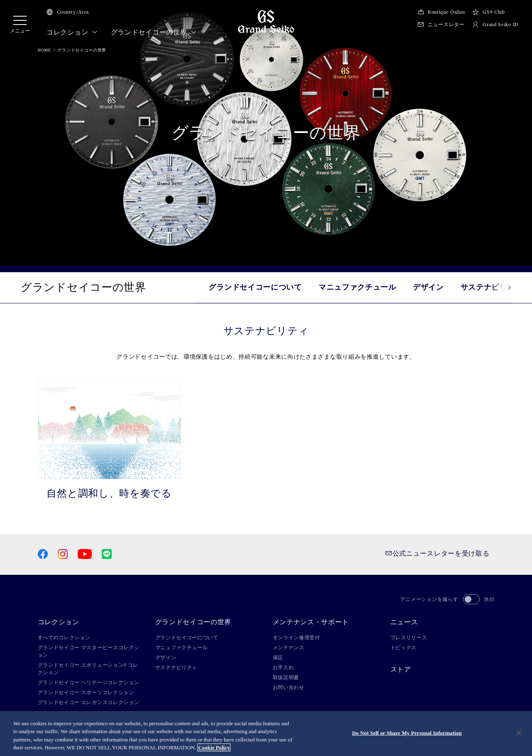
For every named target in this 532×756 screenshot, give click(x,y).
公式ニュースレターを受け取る (438, 553)
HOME (44, 50)
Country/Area (68, 12)
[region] (266, 734)
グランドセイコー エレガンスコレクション (89, 702)
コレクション (72, 32)
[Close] (519, 733)
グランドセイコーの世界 (154, 32)
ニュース (404, 622)
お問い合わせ (289, 687)
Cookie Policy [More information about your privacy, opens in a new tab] (214, 747)
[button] (501, 288)
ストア (401, 670)
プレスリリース (409, 638)
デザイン (428, 287)
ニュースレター (441, 25)
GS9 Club (488, 12)
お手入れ (283, 667)
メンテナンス (289, 648)
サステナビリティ (177, 667)
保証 (278, 657)
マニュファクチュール (357, 287)
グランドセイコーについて (255, 287)
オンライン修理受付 (297, 638)
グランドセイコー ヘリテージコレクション (89, 682)
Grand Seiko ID (495, 25)
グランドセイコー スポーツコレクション (86, 692)
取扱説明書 (286, 677)
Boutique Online (441, 12)
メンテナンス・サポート (311, 622)
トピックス (404, 648)
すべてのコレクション (64, 638)
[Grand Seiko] (266, 21)
